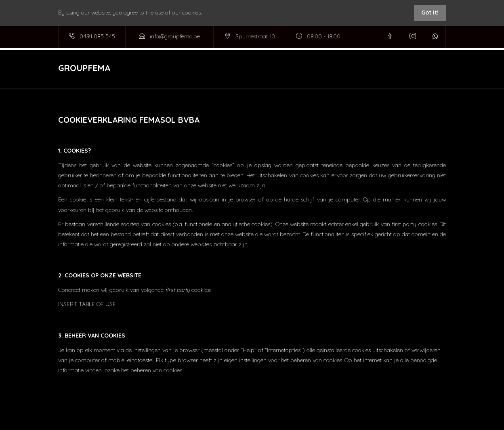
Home (173, 68)
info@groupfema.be (175, 36)
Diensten (207, 68)
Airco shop (367, 68)
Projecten (253, 68)
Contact (435, 68)
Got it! (430, 13)
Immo (332, 68)
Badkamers (295, 68)
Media (403, 68)
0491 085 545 (97, 36)
